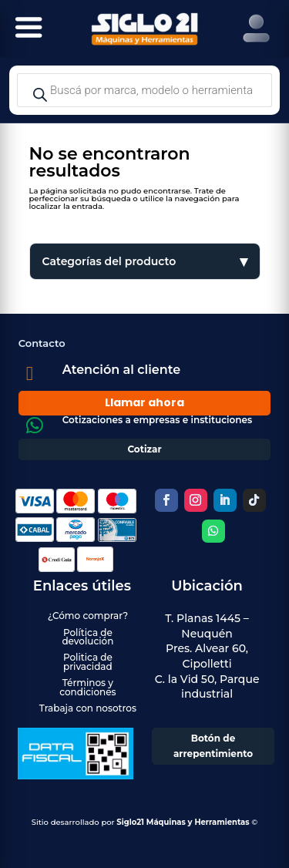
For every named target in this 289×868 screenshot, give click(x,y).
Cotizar (144, 449)
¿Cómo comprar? (88, 616)
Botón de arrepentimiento (213, 746)
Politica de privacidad (88, 661)
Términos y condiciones (87, 687)
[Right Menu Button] (256, 29)
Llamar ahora (144, 402)
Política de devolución (87, 637)
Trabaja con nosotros (88, 708)
